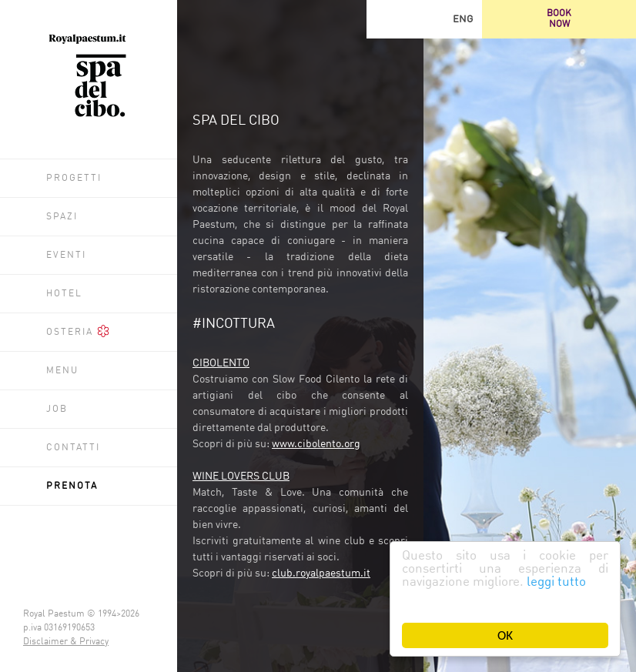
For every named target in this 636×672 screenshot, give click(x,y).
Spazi (62, 217)
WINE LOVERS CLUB (241, 476)
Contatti (73, 448)
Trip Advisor (386, 19)
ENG (463, 20)
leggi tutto (556, 582)
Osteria (78, 331)
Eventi (66, 256)
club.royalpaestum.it (321, 573)
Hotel (64, 294)
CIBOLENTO (221, 363)
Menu (62, 371)
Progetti (74, 179)
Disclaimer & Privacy (66, 642)
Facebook (424, 19)
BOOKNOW (559, 19)
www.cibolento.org (316, 444)
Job (57, 410)
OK (505, 635)
